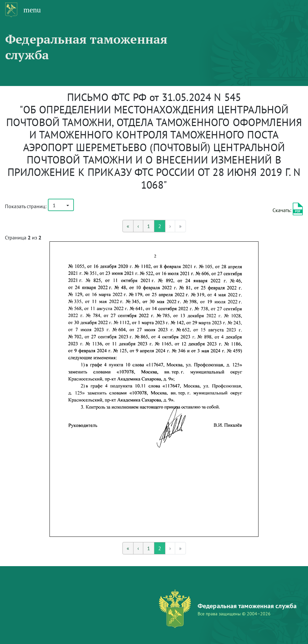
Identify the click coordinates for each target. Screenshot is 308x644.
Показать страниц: (26, 206)
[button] (61, 205)
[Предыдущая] (138, 226)
